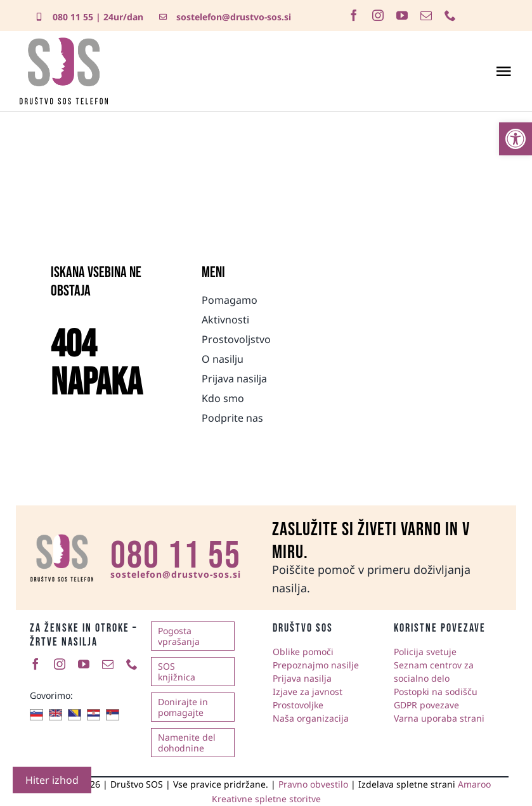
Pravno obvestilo (313, 784)
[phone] (450, 15)
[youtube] (402, 15)
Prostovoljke (298, 705)
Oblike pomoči (303, 652)
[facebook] (354, 15)
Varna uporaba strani (439, 718)
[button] (516, 139)
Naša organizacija (311, 718)
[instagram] (378, 15)
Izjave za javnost (308, 692)
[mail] (426, 15)
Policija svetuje (425, 652)
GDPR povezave (426, 705)
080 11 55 (73, 17)
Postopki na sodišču (436, 692)
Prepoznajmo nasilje (316, 665)
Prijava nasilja (302, 678)
